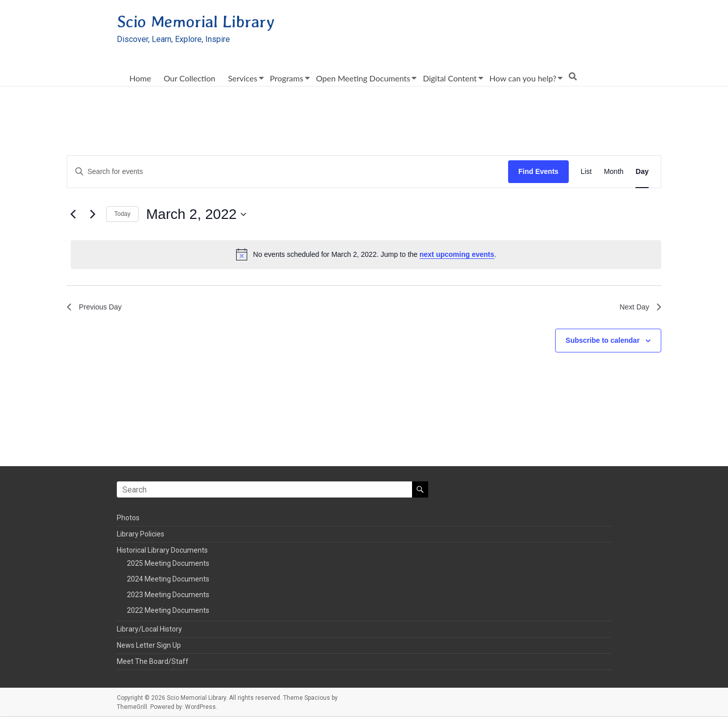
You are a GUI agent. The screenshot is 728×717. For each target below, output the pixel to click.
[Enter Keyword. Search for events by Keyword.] (288, 172)
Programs (287, 79)
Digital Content (450, 79)
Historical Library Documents (162, 551)
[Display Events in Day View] (642, 172)
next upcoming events (457, 255)
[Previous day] (73, 215)
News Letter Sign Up (149, 646)
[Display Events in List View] (586, 172)
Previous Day (97, 309)
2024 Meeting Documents (168, 579)
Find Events (538, 172)
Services (243, 79)
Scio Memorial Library (205, 21)
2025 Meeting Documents (168, 564)
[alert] (366, 255)
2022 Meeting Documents (168, 611)
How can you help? (523, 79)
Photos (128, 518)
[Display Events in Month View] (613, 172)
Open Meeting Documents (363, 79)
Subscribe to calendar (603, 343)
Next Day (639, 309)
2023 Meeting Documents (168, 595)
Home (140, 79)
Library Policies (141, 534)
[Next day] (93, 215)
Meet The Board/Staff (153, 662)
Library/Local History (149, 630)
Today (122, 214)
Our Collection (190, 79)
